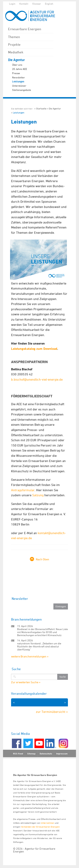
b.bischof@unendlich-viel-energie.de (37, 379)
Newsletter (18, 77)
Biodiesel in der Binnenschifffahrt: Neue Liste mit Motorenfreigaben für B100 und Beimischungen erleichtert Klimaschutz (43, 632)
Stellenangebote (22, 90)
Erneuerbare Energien (25, 29)
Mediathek (16, 52)
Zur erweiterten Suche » (26, 682)
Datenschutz (46, 754)
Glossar (37, 4)
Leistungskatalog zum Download (34, 349)
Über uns (17, 65)
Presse (16, 73)
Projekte (14, 45)
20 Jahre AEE (20, 69)
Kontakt (24, 4)
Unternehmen (48, 823)
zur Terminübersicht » (52, 712)
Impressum (62, 754)
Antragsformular (23, 490)
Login (12, 4)
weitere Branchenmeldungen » (30, 656)
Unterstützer (19, 86)
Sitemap (31, 754)
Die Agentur (16, 60)
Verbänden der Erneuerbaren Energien (40, 827)
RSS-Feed (18, 754)
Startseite (41, 108)
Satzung (38, 495)
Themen (14, 37)
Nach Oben (43, 559)
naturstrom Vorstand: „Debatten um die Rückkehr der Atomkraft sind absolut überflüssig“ (39, 646)
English (49, 4)
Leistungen (18, 82)
